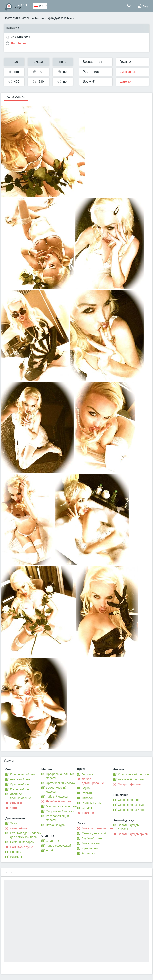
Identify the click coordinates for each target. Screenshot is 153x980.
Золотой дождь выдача (128, 827)
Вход (144, 6)
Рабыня (87, 793)
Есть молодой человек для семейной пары (25, 835)
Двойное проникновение (21, 796)
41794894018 (21, 37)
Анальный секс (20, 779)
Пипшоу (15, 852)
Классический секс (23, 774)
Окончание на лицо (131, 810)
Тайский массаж (57, 797)
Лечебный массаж (59, 801)
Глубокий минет (93, 838)
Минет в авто (91, 843)
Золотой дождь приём (133, 834)
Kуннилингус (91, 848)
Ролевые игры (92, 803)
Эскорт (15, 823)
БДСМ (86, 788)
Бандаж (87, 808)
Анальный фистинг (131, 779)
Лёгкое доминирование (93, 781)
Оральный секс (21, 784)
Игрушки (16, 803)
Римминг (16, 857)
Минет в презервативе (97, 828)
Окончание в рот (129, 800)
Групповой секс (21, 789)
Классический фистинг (134, 774)
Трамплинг (89, 813)
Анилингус (89, 853)
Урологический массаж (56, 790)
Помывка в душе (22, 847)
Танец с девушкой (58, 846)
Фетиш (15, 808)
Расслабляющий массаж (57, 818)
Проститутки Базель (17, 18)
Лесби (50, 851)
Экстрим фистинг (130, 784)
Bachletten (37, 18)
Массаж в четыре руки (61, 806)
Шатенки (125, 82)
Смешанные (128, 72)
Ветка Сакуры (56, 825)
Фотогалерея (16, 97)
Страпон (88, 798)
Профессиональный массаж (60, 776)
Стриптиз (52, 841)
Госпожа (88, 774)
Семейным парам (22, 842)
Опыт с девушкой (94, 833)
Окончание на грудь (132, 805)
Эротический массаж (60, 783)
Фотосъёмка (18, 828)
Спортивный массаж (60, 811)
